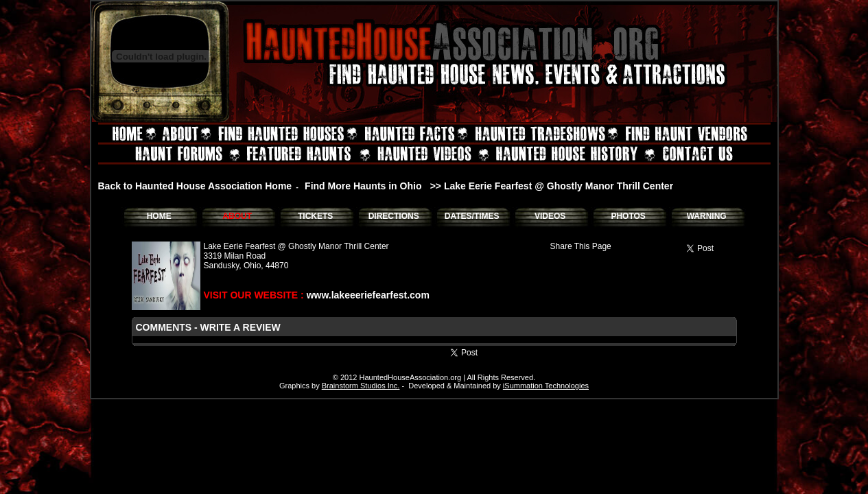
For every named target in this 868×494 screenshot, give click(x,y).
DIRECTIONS (394, 216)
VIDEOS (550, 216)
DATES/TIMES (472, 216)
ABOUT (237, 216)
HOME (159, 216)
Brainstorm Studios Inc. (361, 386)
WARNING (707, 216)
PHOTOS (628, 216)
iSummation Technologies (546, 386)
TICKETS (315, 216)
